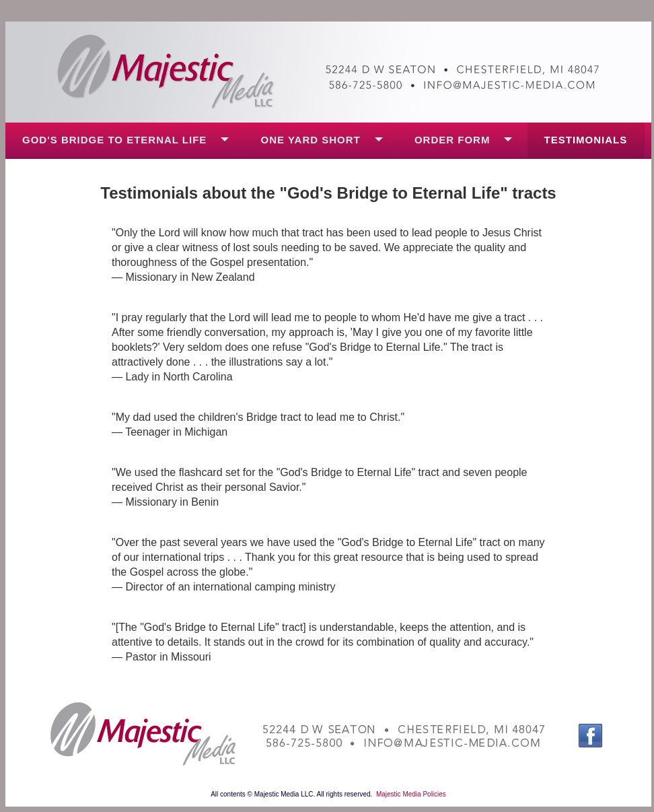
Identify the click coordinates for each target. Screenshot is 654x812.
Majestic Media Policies (411, 794)
